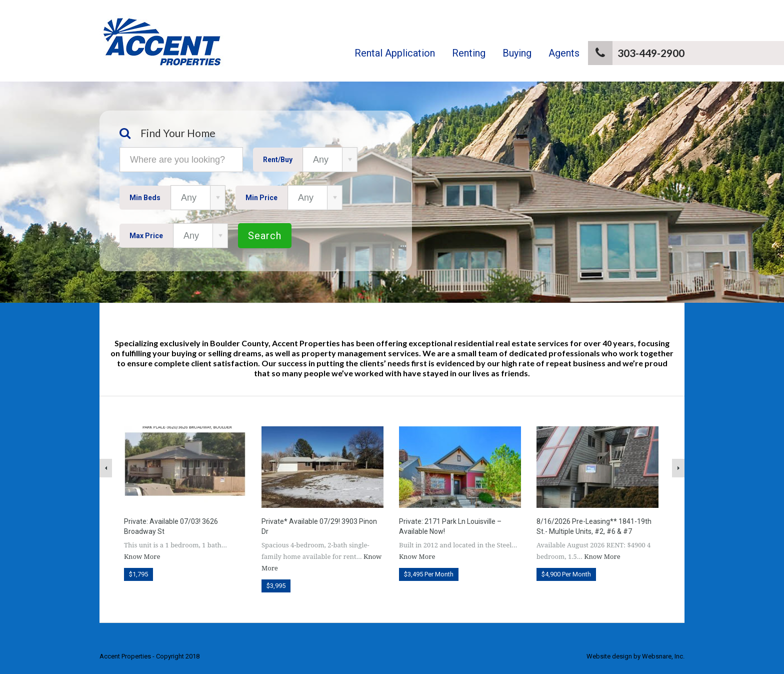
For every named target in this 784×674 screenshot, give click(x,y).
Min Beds (145, 198)
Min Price (261, 198)
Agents (564, 53)
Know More (142, 556)
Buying (517, 53)
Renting (469, 53)
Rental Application (395, 53)
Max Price (146, 236)
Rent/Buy (278, 160)
